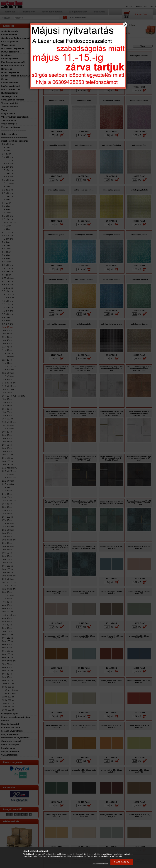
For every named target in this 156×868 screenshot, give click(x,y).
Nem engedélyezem (100, 864)
